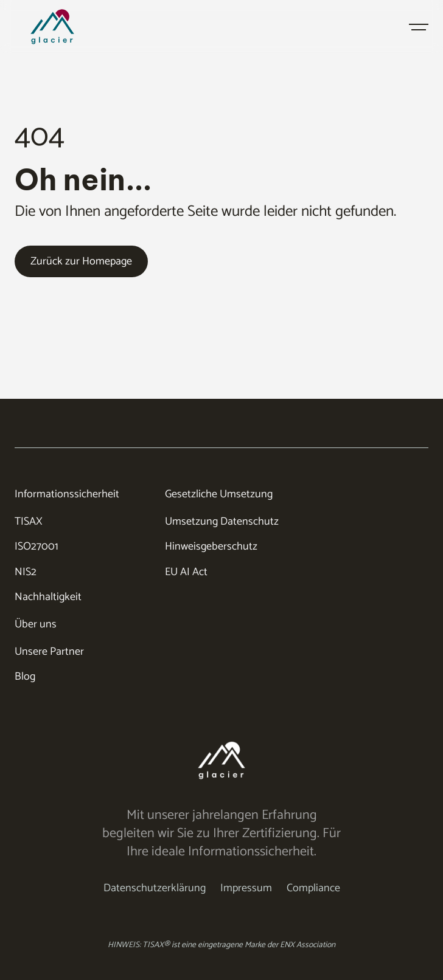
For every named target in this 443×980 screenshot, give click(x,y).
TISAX (29, 522)
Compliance (313, 889)
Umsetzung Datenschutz (222, 522)
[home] (71, 27)
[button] (419, 27)
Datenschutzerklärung (155, 889)
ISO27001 (37, 547)
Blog (25, 677)
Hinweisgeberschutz (211, 547)
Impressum (246, 889)
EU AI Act (186, 572)
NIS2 (26, 572)
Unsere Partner (49, 652)
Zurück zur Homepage (81, 261)
